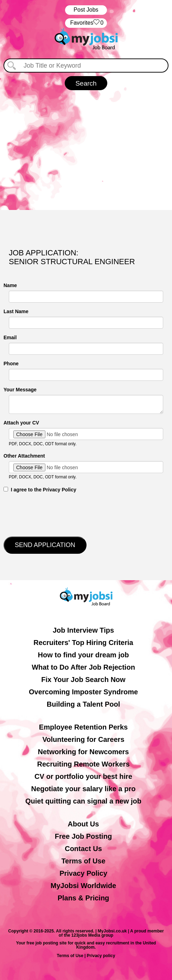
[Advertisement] (86, 150)
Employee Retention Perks (83, 727)
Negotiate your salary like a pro (84, 789)
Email (10, 337)
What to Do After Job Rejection (83, 667)
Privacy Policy (83, 873)
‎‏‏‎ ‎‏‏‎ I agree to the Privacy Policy (40, 490)
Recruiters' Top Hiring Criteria (83, 643)
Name (10, 285)
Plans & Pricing (84, 898)
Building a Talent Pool (84, 704)
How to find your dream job (84, 655)
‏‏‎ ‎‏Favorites (86, 23)
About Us (84, 824)
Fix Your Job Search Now (83, 680)
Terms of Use (83, 861)
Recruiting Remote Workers (83, 764)
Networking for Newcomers (84, 752)
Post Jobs (86, 10)
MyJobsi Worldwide (83, 886)
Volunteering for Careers (83, 739)
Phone (11, 364)
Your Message (20, 390)
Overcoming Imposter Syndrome (83, 692)
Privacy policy (101, 956)
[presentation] (57, 514)
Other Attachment (24, 456)
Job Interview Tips (83, 630)
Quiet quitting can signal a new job (83, 801)
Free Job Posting (83, 836)
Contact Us (83, 849)
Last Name (16, 311)
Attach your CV (21, 423)
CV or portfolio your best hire (83, 776)
